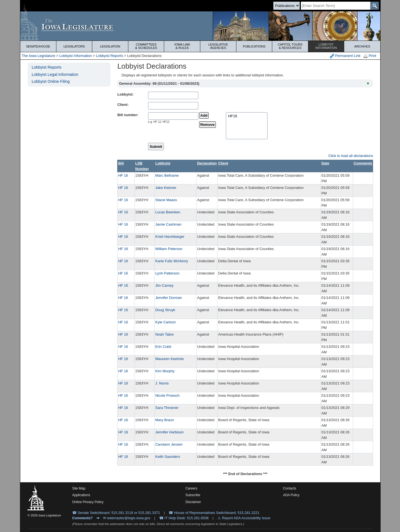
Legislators (74, 46)
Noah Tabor (165, 334)
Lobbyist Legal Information (55, 74)
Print (370, 56)
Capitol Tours (290, 46)
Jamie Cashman (168, 224)
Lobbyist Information (76, 56)
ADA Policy (291, 495)
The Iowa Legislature (38, 56)
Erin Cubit (163, 347)
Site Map (79, 488)
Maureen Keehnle (170, 359)
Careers (192, 488)
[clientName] (173, 106)
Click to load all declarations (351, 156)
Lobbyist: (125, 94)
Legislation (110, 46)
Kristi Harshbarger (170, 237)
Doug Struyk (165, 310)
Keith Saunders (168, 457)
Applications (81, 495)
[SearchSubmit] (375, 6)
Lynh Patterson (167, 273)
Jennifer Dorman (169, 298)
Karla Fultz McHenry (172, 261)
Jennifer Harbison (169, 432)
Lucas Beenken (168, 212)
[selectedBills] (247, 126)
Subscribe (193, 495)
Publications (254, 46)
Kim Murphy (165, 371)
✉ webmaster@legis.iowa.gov (127, 518)
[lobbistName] (173, 95)
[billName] (173, 116)
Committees (146, 46)
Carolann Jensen (169, 444)
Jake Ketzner (166, 188)
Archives (362, 46)
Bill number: (128, 115)
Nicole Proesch (167, 395)
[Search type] (287, 6)
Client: (123, 105)
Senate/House (38, 46)
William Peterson (169, 249)
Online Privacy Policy (88, 502)
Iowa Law (182, 46)
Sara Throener (167, 408)
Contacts (290, 488)
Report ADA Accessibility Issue (246, 518)
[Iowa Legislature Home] (200, 26)
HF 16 (123, 175)
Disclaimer (193, 502)
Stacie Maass (166, 200)
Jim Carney (164, 285)
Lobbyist (326, 46)
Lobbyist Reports (109, 56)
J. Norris (162, 383)
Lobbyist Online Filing (51, 81)
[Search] (336, 6)
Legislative (218, 46)
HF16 (247, 116)
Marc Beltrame (167, 175)
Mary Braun (165, 420)
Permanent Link (345, 56)
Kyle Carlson (166, 322)
